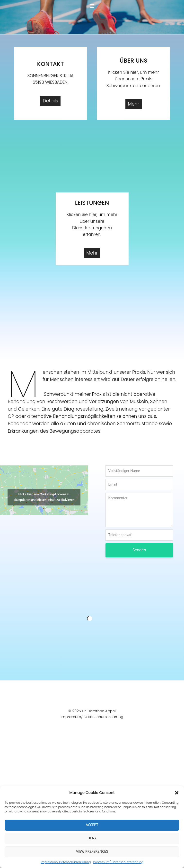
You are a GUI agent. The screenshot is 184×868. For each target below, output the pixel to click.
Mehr (134, 104)
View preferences (92, 852)
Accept (92, 825)
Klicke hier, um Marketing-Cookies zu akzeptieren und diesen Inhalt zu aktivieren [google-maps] (44, 497)
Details (50, 101)
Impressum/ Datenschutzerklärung (66, 862)
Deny (92, 838)
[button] (177, 793)
